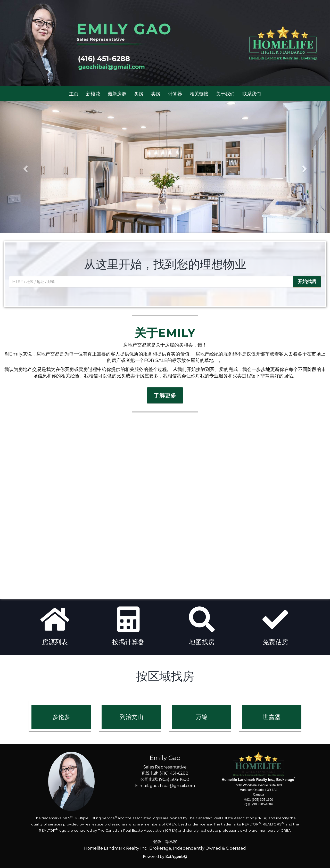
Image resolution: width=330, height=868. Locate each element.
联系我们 (252, 94)
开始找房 (307, 282)
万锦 (202, 717)
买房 (139, 94)
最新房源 (117, 94)
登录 (157, 842)
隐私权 (171, 842)
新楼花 (93, 94)
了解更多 (165, 395)
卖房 (156, 94)
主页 (74, 94)
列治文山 (131, 717)
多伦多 (61, 717)
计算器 (175, 94)
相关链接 (199, 94)
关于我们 (225, 94)
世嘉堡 (272, 717)
